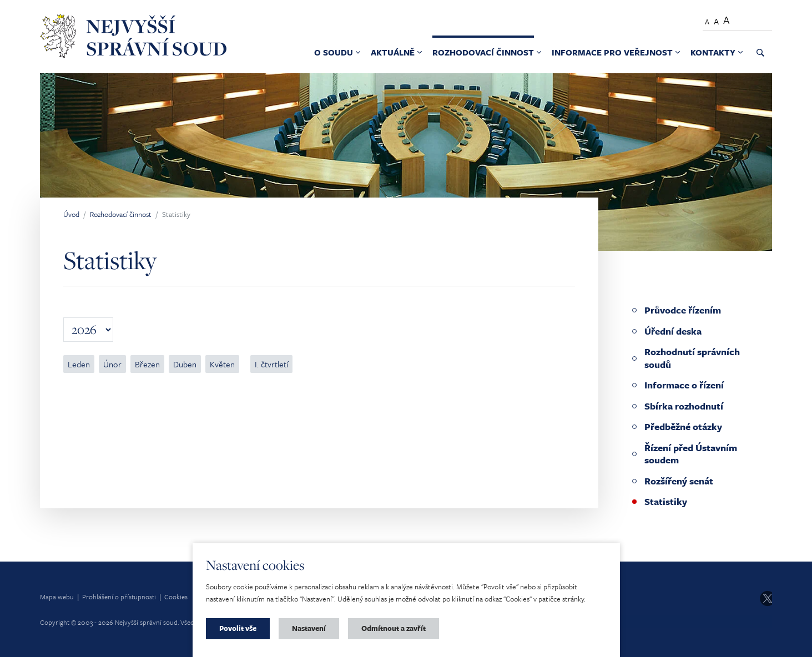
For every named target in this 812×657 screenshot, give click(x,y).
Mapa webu (57, 597)
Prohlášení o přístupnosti (119, 597)
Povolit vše (238, 628)
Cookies (176, 597)
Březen (147, 364)
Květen (222, 364)
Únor (112, 364)
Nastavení (309, 628)
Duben (185, 364)
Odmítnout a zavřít (394, 628)
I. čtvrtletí (271, 364)
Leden (79, 364)
